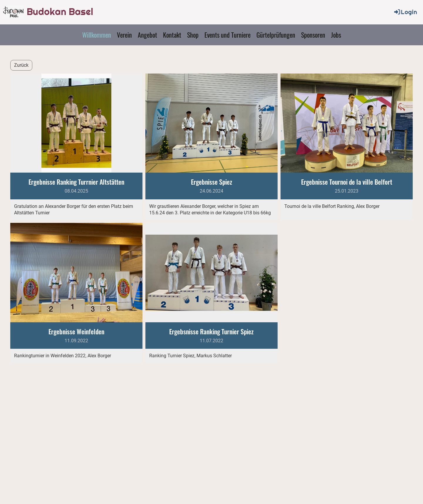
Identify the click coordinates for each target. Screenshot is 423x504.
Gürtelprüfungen (276, 35)
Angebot (147, 35)
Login (405, 12)
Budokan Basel (60, 12)
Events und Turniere (228, 35)
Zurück (21, 65)
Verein (124, 35)
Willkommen (97, 35)
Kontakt (172, 35)
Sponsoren (313, 35)
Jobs (336, 35)
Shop (193, 35)
